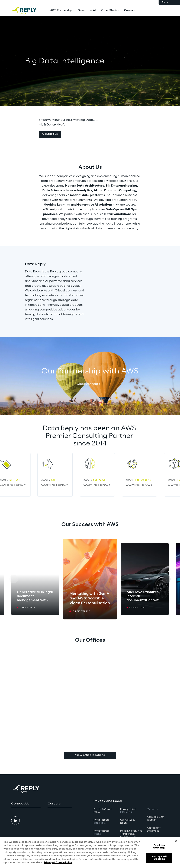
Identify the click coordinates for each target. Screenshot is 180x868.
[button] (50, 134)
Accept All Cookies (159, 858)
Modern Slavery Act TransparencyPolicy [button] (131, 834)
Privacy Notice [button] (102, 822)
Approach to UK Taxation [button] (156, 819)
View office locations (90, 755)
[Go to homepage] (28, 11)
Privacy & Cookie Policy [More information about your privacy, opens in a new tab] (58, 863)
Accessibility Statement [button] (154, 829)
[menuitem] (61, 11)
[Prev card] (14, 579)
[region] (90, 852)
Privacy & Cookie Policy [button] (103, 811)
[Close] (176, 841)
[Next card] (166, 579)
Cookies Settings (159, 847)
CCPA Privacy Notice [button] (128, 822)
